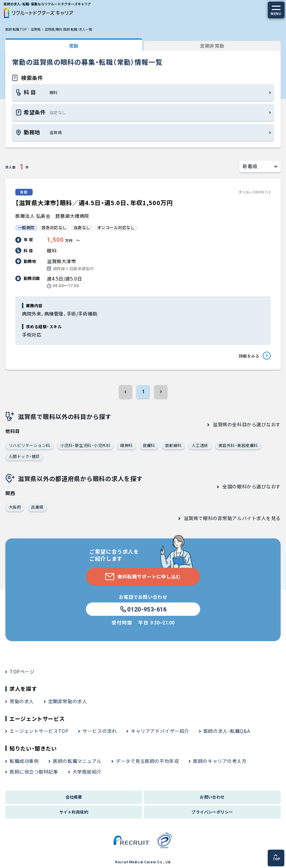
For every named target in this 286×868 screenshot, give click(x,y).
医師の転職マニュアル (77, 761)
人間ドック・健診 (24, 456)
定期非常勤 (212, 46)
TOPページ (22, 672)
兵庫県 (37, 507)
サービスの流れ (100, 731)
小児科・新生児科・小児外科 (85, 445)
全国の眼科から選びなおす (252, 486)
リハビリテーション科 (29, 445)
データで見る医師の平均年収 (147, 761)
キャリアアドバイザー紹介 (160, 731)
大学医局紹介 (87, 772)
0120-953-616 (143, 609)
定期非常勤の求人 (68, 701)
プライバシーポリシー (212, 812)
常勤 (74, 46)
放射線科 (173, 445)
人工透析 (200, 445)
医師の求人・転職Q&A (227, 731)
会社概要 (74, 797)
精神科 (126, 445)
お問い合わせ (212, 797)
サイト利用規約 (74, 812)
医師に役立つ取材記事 (34, 772)
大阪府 (15, 507)
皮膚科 (149, 445)
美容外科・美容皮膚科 (238, 445)
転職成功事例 (24, 761)
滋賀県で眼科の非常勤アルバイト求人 (225, 518)
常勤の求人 (22, 701)
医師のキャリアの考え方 (220, 761)
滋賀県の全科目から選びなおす (247, 424)
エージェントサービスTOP (39, 731)
